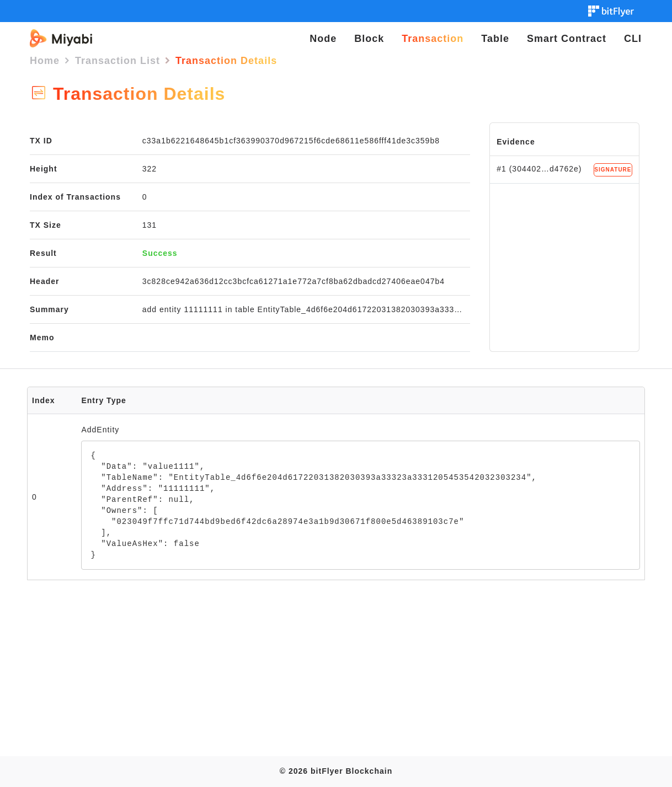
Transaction (433, 39)
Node (323, 39)
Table (495, 39)
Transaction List (118, 61)
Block (369, 39)
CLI (633, 39)
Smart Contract (567, 39)
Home (45, 61)
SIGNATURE (613, 170)
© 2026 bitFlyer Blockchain (336, 771)
